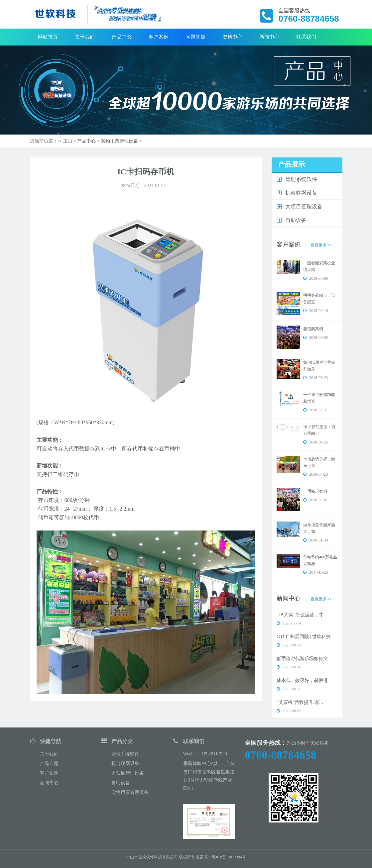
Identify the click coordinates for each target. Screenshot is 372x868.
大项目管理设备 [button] (304, 206)
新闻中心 (269, 37)
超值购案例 (313, 329)
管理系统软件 (125, 754)
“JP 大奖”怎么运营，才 (300, 615)
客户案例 (159, 37)
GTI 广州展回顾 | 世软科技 (304, 637)
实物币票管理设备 (119, 141)
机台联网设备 (125, 764)
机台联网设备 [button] (301, 193)
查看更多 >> (321, 245)
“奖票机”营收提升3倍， (301, 702)
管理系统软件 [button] (301, 179)
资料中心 (232, 37)
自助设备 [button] (296, 220)
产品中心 (122, 37)
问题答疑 (195, 37)
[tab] (307, 180)
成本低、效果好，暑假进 (302, 680)
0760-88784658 (280, 755)
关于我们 (85, 37)
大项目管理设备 (128, 773)
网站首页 (48, 37)
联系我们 (306, 37)
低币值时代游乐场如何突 (302, 659)
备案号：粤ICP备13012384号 (221, 857)
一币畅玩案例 (315, 491)
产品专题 (49, 764)
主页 (68, 141)
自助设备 (121, 783)
